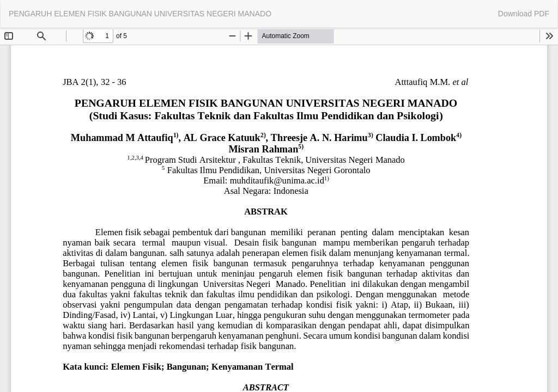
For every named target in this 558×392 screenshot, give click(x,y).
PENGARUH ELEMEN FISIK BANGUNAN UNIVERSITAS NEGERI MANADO (140, 14)
